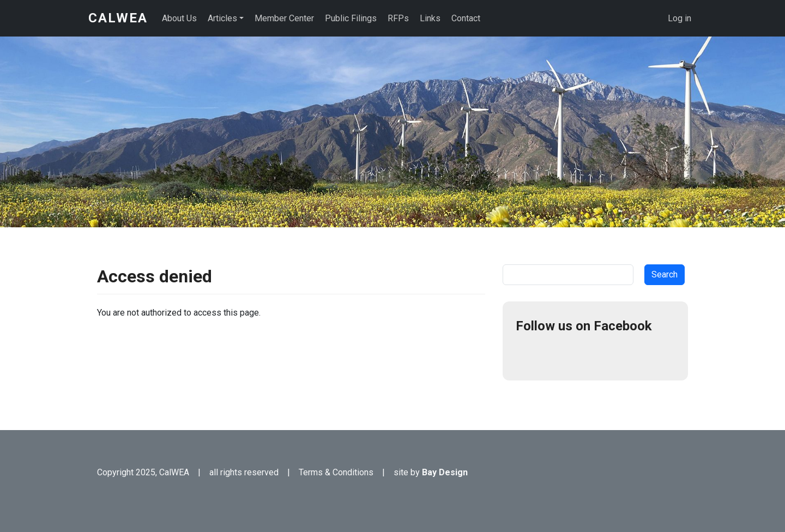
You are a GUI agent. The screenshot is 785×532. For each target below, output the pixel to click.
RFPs (398, 18)
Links (430, 18)
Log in (680, 18)
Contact (466, 18)
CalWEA (118, 18)
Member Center (284, 18)
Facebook (529, 354)
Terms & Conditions (336, 472)
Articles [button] (222, 18)
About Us (179, 18)
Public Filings (351, 18)
